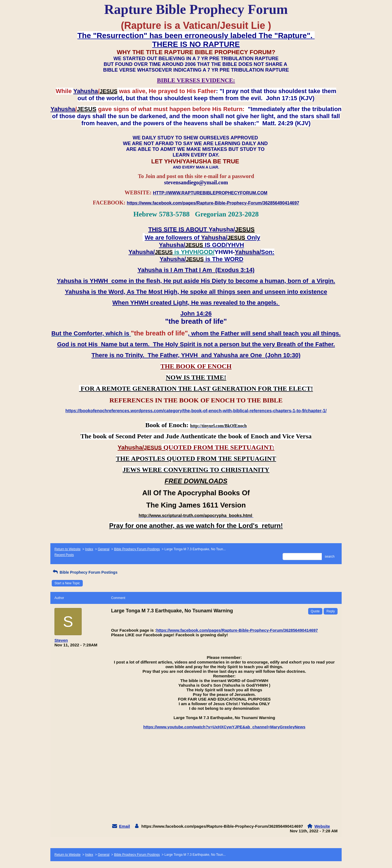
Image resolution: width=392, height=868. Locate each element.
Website (322, 826)
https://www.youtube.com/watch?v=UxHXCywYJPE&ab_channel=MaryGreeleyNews (224, 727)
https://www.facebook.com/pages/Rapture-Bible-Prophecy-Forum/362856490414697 (237, 630)
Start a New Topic (67, 583)
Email (124, 826)
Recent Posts (64, 555)
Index (89, 549)
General (104, 549)
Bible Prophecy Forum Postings (137, 549)
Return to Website (68, 549)
